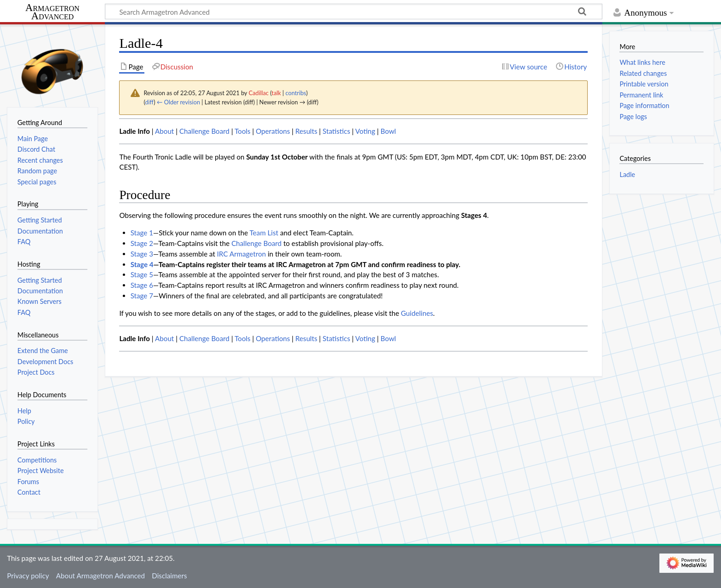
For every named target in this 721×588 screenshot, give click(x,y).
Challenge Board (204, 131)
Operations (273, 131)
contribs (296, 93)
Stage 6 (142, 285)
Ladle (627, 174)
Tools (243, 131)
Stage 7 (142, 296)
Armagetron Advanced (52, 12)
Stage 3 (142, 254)
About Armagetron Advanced (100, 576)
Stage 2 (142, 243)
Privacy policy (28, 576)
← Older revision (178, 102)
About (164, 131)
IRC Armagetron (242, 254)
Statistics (337, 131)
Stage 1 (142, 233)
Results (306, 131)
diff (149, 102)
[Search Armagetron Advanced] (354, 11)
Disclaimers (169, 576)
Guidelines (417, 313)
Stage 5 (142, 274)
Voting (365, 131)
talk (276, 93)
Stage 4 (142, 264)
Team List (264, 233)
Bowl (388, 131)
